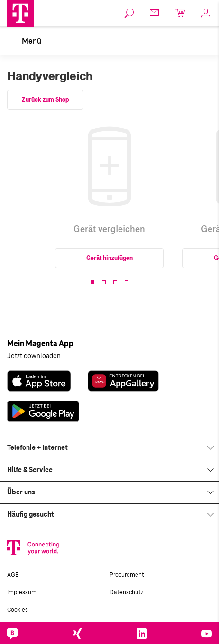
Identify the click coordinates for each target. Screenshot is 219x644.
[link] (129, 13)
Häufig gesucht (31, 515)
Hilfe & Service (30, 470)
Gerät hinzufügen (109, 258)
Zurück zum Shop (45, 100)
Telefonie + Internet (37, 448)
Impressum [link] (22, 592)
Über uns (21, 492)
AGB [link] (13, 575)
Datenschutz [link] (126, 592)
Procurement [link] (127, 575)
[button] (20, 13)
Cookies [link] (18, 610)
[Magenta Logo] (20, 13)
